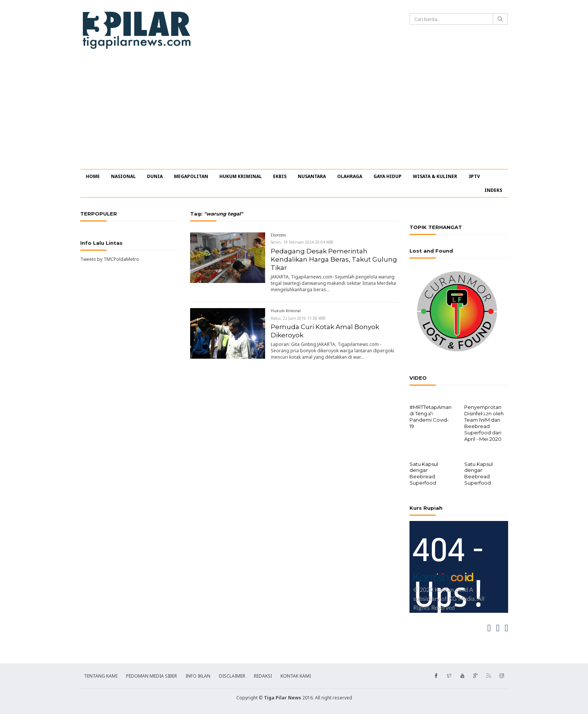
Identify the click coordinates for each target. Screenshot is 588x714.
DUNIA (155, 176)
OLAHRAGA (350, 176)
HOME (93, 176)
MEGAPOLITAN (191, 176)
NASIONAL (123, 176)
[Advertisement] (294, 113)
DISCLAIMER (232, 675)
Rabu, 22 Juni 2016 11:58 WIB (298, 318)
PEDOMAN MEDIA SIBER (151, 675)
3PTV (474, 176)
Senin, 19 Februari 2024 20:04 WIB (302, 242)
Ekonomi (278, 235)
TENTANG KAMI (101, 675)
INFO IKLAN (198, 675)
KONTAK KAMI (296, 675)
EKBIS (280, 176)
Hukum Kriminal (286, 311)
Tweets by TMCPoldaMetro (110, 259)
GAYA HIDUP (388, 176)
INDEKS (493, 190)
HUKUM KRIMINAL (241, 176)
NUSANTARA (312, 176)
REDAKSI (263, 675)
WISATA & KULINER (435, 176)
